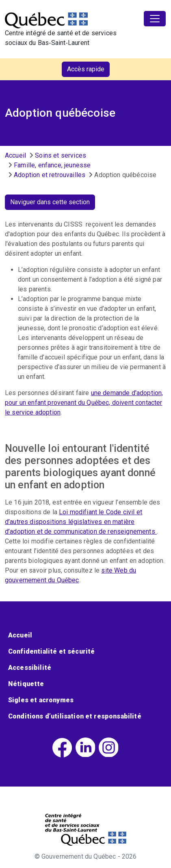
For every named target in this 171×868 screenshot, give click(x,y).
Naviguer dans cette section (50, 202)
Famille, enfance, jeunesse (52, 165)
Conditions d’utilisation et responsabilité (75, 716)
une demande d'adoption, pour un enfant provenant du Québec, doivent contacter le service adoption (84, 403)
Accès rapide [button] (86, 69)
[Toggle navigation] (155, 19)
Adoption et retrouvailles (50, 175)
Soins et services (61, 155)
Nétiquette (26, 684)
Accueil (15, 155)
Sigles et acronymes (41, 700)
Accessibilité (30, 668)
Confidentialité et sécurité (51, 651)
